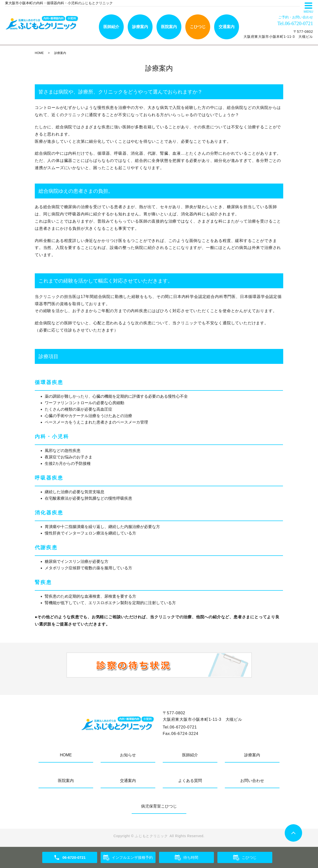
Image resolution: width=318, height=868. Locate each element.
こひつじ (198, 27)
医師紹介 (111, 27)
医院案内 (169, 27)
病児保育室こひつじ (159, 806)
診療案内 (140, 27)
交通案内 (227, 27)
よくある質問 (190, 781)
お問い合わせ (252, 781)
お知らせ (128, 755)
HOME (39, 53)
